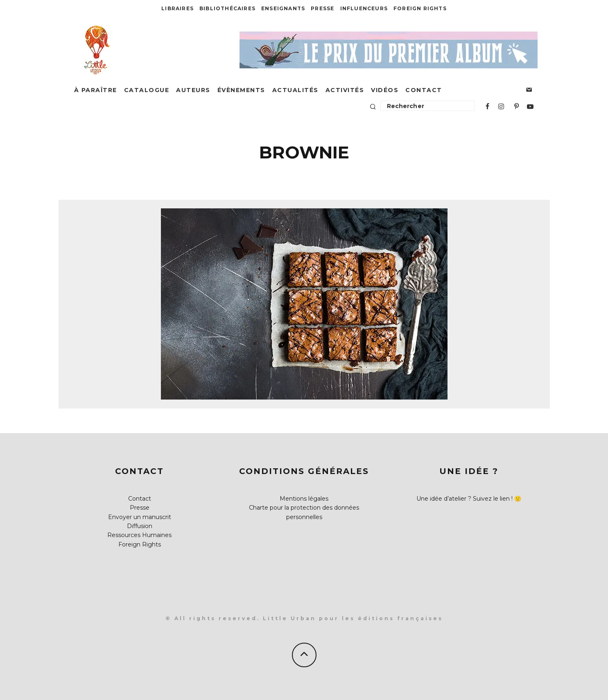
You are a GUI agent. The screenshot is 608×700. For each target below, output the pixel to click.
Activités (345, 90)
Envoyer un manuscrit (140, 517)
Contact (424, 90)
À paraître (96, 90)
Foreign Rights (420, 8)
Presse (322, 8)
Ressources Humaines (139, 535)
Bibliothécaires (227, 8)
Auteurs (193, 90)
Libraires (177, 8)
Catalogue (147, 90)
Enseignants (283, 8)
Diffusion (140, 526)
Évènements (241, 90)
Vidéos (385, 90)
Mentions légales (304, 499)
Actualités (295, 90)
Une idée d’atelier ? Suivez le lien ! (464, 499)
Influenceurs (364, 8)
